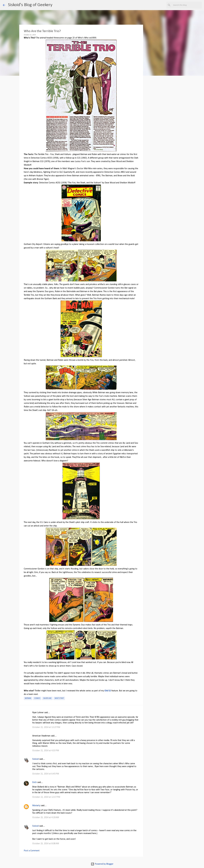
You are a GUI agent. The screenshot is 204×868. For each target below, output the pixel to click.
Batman (28, 698)
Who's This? (59, 698)
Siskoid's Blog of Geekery (30, 5)
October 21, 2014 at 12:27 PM (46, 727)
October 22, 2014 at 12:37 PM (46, 797)
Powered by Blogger (102, 864)
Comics (37, 698)
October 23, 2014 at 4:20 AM (46, 818)
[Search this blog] (187, 5)
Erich (34, 782)
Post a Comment (32, 851)
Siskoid (35, 759)
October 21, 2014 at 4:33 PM (46, 751)
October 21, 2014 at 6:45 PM (46, 774)
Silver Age (47, 698)
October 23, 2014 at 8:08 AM (46, 844)
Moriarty (36, 806)
